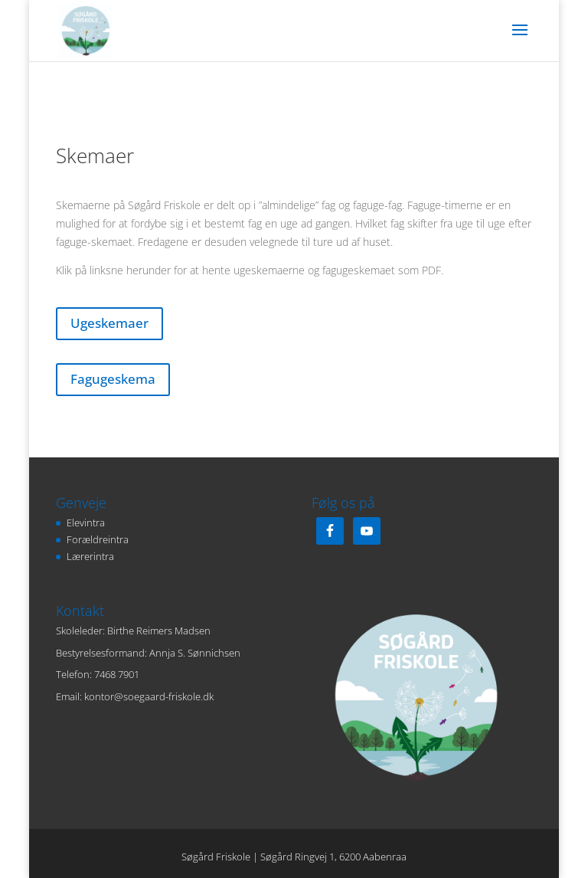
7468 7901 (117, 674)
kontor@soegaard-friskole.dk (149, 696)
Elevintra (86, 523)
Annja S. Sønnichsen (195, 653)
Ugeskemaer (109, 323)
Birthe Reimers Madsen (159, 631)
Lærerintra (90, 556)
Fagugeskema (113, 379)
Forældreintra (98, 539)
